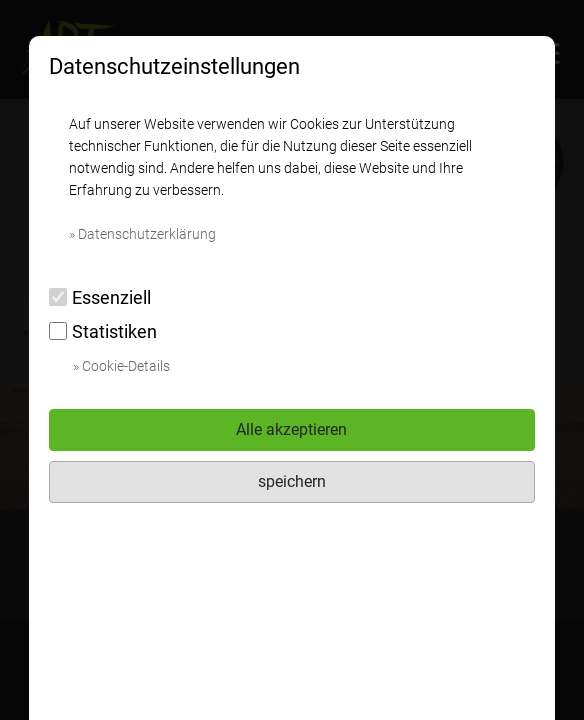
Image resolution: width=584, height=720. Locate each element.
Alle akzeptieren (291, 429)
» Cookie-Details (121, 366)
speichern (292, 481)
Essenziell (100, 297)
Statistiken (103, 331)
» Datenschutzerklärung (142, 234)
